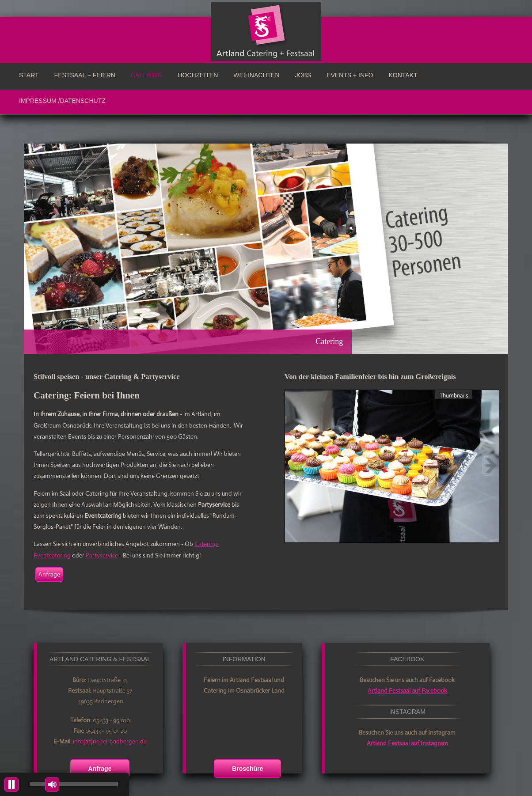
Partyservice (102, 555)
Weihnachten (256, 75)
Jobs (303, 75)
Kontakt (403, 75)
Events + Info (350, 75)
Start (29, 75)
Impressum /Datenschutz (62, 101)
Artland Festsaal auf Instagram (407, 743)
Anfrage (49, 574)
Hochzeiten (198, 75)
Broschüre (247, 769)
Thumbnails (454, 395)
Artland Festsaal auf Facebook (407, 690)
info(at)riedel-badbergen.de (110, 741)
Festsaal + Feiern (85, 75)
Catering (146, 75)
